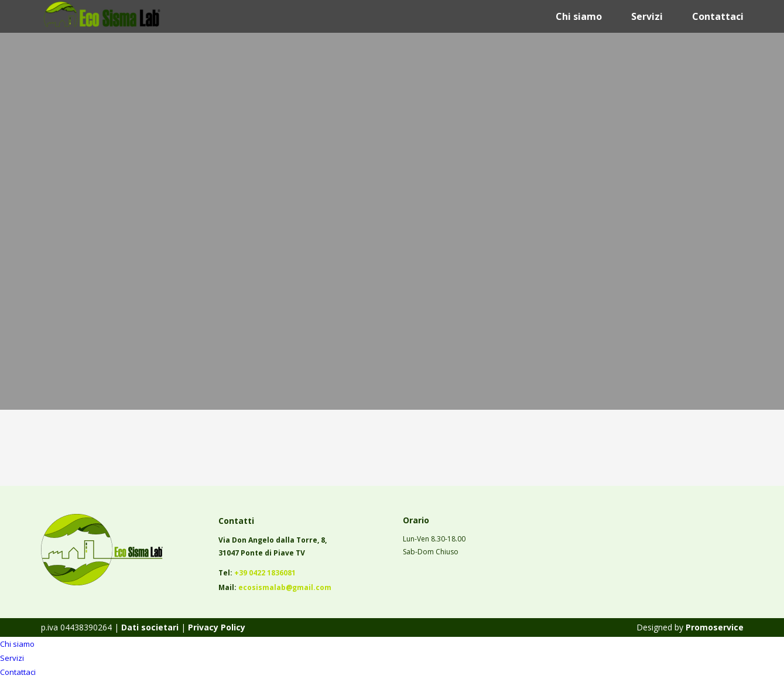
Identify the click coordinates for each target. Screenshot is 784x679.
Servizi (647, 16)
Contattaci (718, 16)
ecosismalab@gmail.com (285, 587)
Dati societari (149, 627)
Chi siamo (579, 16)
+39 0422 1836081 (265, 573)
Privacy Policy (217, 627)
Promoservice (715, 627)
